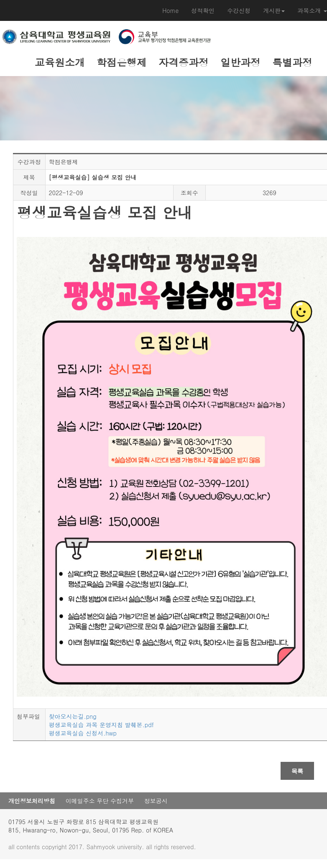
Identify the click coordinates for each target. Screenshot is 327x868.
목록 (297, 771)
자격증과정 (184, 62)
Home (170, 10)
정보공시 (156, 801)
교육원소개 (60, 62)
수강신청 (239, 10)
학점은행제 (122, 62)
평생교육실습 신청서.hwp (83, 733)
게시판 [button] (274, 10)
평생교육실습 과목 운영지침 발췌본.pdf (101, 725)
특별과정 (292, 62)
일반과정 (240, 62)
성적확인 (203, 10)
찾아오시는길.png (73, 716)
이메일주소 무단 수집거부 (100, 801)
